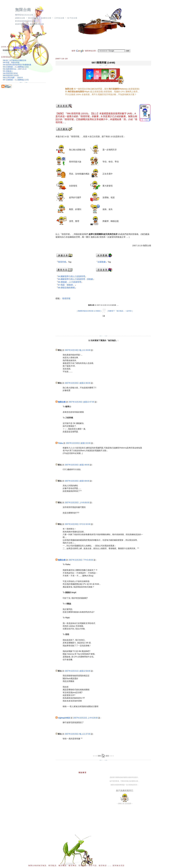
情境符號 (62, 262)
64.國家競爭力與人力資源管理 (71, 276)
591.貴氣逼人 (8, 71)
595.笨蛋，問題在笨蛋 (11, 63)
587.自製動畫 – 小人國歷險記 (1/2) (16, 80)
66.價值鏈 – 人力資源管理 (70, 282)
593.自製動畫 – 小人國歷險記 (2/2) (16, 67)
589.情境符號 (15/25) (11, 75)
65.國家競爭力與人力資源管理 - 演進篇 (75, 279)
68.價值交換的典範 (66, 288)
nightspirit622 (64, 718)
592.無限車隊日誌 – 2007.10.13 (15, 69)
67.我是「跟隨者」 (66, 285)
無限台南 (23, 10)
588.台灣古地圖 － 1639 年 (13, 78)
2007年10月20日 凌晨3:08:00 (77, 481)
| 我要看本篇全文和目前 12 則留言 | (89, 311)
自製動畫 (102, 262)
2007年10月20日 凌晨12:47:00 (81, 402)
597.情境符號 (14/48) (103, 63)
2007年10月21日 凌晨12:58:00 (78, 671)
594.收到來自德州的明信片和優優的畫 (17, 65)
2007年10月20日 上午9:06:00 (77, 503)
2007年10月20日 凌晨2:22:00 (78, 443)
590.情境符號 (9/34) (10, 73)
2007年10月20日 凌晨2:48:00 (77, 465)
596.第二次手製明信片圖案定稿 (15, 60)
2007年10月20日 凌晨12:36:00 (78, 383)
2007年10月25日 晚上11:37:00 (78, 734)
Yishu (60, 443)
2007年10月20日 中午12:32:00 (78, 524)
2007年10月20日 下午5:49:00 (81, 560)
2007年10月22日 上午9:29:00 (85, 718)
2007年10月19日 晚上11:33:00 (78, 350)
